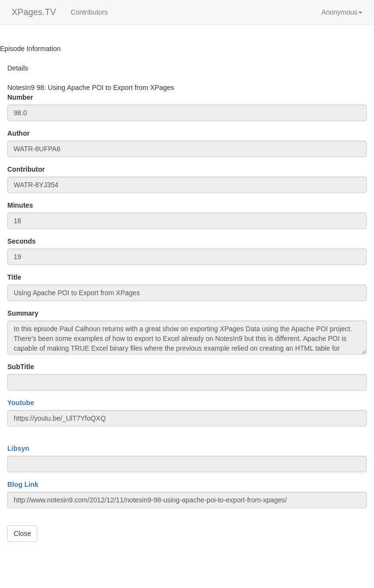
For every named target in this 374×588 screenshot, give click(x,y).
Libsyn (18, 448)
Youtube (21, 403)
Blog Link (23, 484)
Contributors (89, 12)
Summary (23, 313)
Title (14, 277)
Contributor (26, 169)
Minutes (20, 205)
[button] (342, 12)
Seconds (21, 241)
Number (20, 97)
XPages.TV (34, 12)
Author (19, 133)
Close (22, 534)
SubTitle (21, 367)
